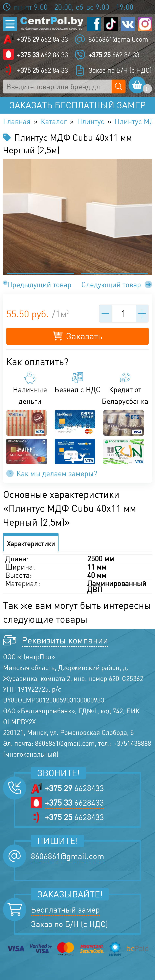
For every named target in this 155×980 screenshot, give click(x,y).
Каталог (54, 121)
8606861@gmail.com (118, 39)
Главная (17, 121)
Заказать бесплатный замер (77, 105)
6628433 (74, 788)
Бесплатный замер (65, 910)
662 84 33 (42, 39)
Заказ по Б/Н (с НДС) (120, 70)
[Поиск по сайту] (119, 87)
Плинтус (91, 121)
